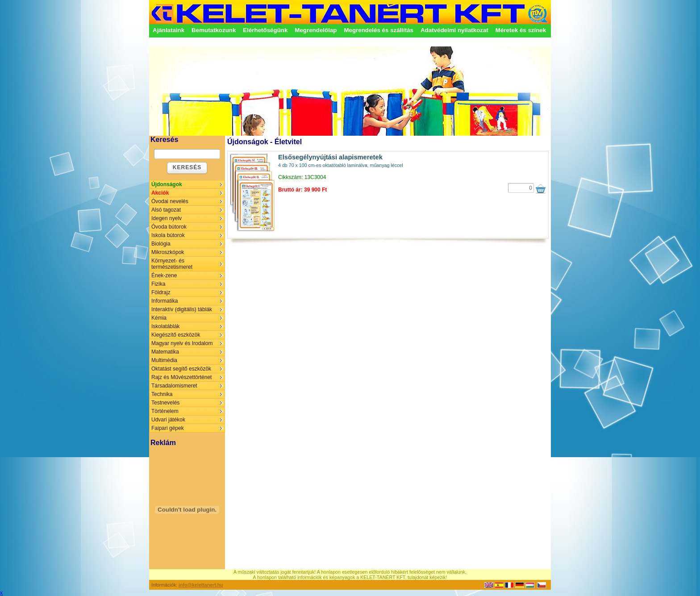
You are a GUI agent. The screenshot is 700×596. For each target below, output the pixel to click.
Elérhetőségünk (265, 30)
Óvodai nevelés (170, 201)
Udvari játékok (168, 420)
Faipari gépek (168, 428)
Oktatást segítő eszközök (181, 369)
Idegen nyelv (167, 218)
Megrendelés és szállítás (379, 30)
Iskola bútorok (168, 235)
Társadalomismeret (174, 386)
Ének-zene (164, 275)
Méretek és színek (521, 30)
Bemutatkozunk (214, 30)
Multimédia (164, 360)
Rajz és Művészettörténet (181, 377)
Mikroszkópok (168, 252)
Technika (162, 394)
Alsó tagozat (166, 210)
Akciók (160, 193)
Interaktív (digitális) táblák (182, 309)
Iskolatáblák (165, 326)
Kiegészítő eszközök (176, 335)
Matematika (165, 352)
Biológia (161, 244)
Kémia (159, 318)
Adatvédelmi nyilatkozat (454, 30)
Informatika (165, 301)
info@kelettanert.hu (201, 585)
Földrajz (161, 292)
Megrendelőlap (316, 30)
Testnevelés (165, 403)
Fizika (158, 284)
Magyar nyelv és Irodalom (182, 343)
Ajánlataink (169, 30)
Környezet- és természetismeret (172, 264)
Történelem (165, 411)
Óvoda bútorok (169, 227)
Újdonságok (167, 184)
